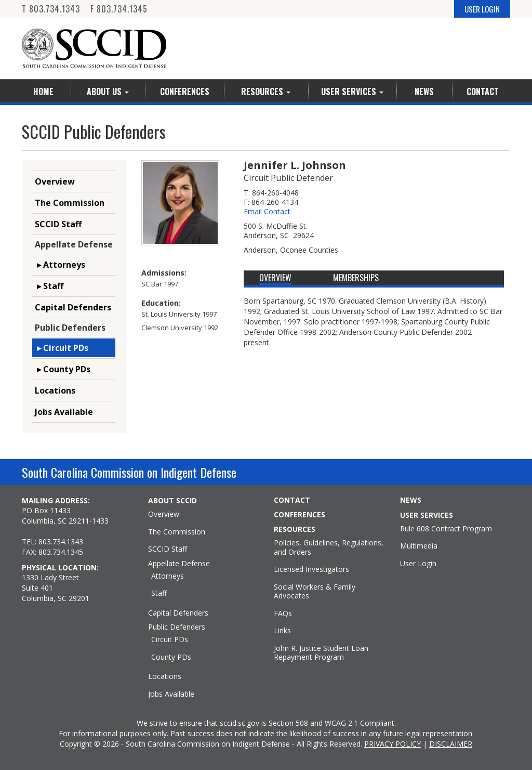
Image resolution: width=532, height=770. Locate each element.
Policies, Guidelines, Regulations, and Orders (329, 547)
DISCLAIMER (451, 744)
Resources (266, 92)
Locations (55, 390)
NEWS (411, 500)
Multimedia (419, 546)
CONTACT (292, 500)
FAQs (283, 614)
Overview (55, 181)
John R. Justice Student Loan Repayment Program (321, 653)
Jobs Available (64, 412)
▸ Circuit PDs (62, 348)
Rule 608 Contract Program (446, 529)
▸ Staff (49, 286)
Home (43, 92)
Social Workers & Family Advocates (315, 591)
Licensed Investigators (311, 569)
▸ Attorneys (60, 265)
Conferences (185, 92)
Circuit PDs (170, 640)
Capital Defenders (73, 307)
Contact (483, 92)
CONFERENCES (300, 515)
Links (282, 631)
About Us (108, 92)
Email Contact (267, 212)
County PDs (171, 657)
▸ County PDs (63, 369)
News (424, 92)
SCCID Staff (58, 224)
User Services (352, 92)
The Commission (70, 203)
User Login (418, 564)
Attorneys (168, 576)
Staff (159, 593)
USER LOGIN (482, 9)
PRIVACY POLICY (393, 744)
